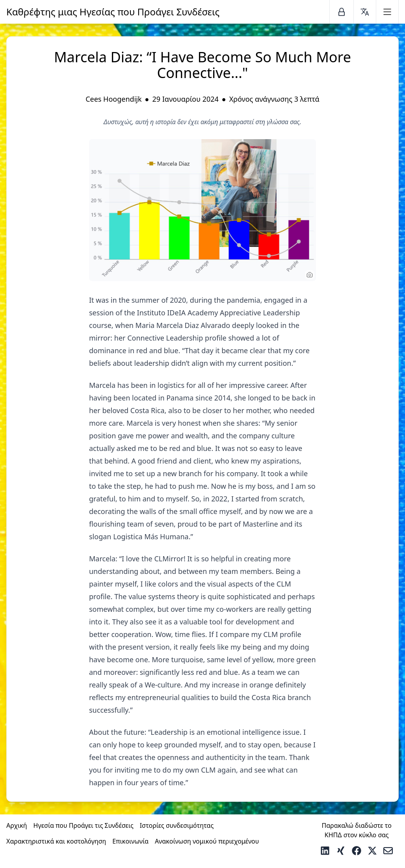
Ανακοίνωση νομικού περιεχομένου (207, 841)
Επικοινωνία (130, 841)
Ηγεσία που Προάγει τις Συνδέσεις (84, 825)
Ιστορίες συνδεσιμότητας (177, 825)
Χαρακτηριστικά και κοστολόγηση (56, 841)
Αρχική (17, 825)
